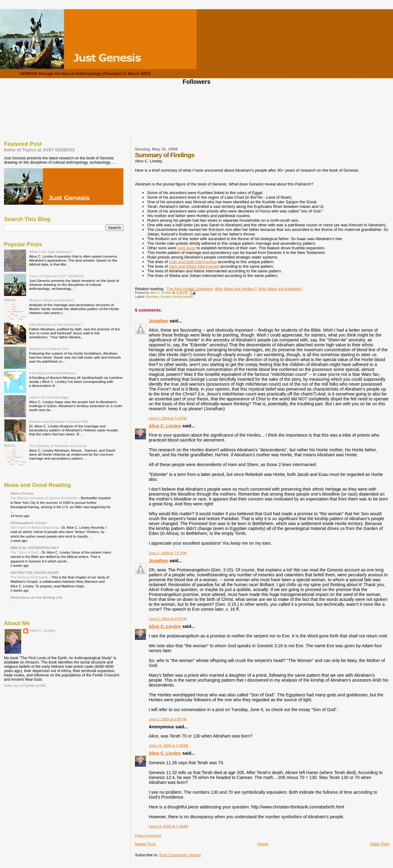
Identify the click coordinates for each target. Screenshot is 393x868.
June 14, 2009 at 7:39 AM (168, 826)
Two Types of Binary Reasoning (35, 527)
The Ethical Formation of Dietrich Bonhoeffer (45, 498)
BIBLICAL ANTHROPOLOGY (35, 548)
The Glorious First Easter (30, 577)
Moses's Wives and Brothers (52, 300)
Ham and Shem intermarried (194, 266)
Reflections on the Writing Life (36, 597)
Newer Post (145, 844)
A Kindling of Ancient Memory (53, 373)
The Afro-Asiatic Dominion (189, 289)
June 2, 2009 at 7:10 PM (167, 418)
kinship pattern (183, 297)
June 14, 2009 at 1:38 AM (168, 745)
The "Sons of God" (25, 552)
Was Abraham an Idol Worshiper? (56, 324)
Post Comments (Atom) (180, 855)
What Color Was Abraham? (51, 252)
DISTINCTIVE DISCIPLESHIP (35, 572)
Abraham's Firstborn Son (49, 349)
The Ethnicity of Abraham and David (58, 446)
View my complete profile (25, 686)
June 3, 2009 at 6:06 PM (167, 719)
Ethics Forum (22, 493)
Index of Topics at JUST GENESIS (39, 150)
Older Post (380, 844)
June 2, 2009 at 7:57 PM (167, 553)
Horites (166, 297)
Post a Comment (148, 835)
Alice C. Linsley (165, 426)
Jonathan (158, 321)
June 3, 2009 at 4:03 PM (167, 619)
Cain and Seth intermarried (193, 262)
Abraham (152, 297)
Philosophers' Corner (29, 523)
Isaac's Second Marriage (49, 397)
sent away (187, 248)
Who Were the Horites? (235, 289)
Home (263, 844)
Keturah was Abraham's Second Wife (59, 421)
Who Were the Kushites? (280, 289)
